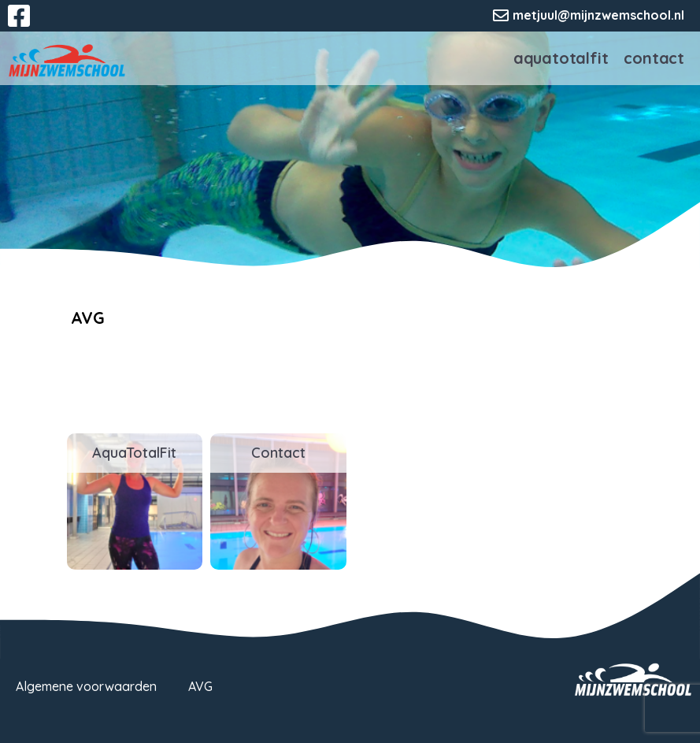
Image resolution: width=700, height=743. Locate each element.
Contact (654, 58)
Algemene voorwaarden (86, 686)
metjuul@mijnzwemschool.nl (598, 15)
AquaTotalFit (561, 58)
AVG (200, 686)
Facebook (30, 25)
